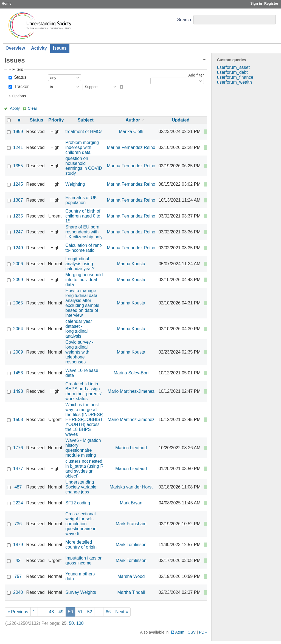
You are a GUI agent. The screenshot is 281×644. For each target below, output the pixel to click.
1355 (18, 166)
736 (18, 524)
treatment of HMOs (84, 132)
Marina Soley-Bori (131, 373)
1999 (18, 132)
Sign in (256, 3)
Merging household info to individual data (84, 280)
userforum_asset (233, 67)
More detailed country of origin (81, 545)
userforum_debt (232, 72)
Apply (15, 108)
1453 (18, 373)
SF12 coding (78, 503)
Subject (86, 120)
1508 (18, 420)
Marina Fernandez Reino (131, 147)
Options (19, 96)
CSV (192, 632)
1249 (18, 248)
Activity (39, 48)
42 (18, 560)
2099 (18, 280)
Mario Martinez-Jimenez (131, 391)
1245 (18, 184)
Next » (122, 612)
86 (108, 612)
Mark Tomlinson (131, 545)
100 (80, 623)
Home (7, 3)
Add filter (196, 75)
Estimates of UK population (81, 200)
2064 (18, 329)
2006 (18, 264)
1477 (18, 469)
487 (18, 487)
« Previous (18, 612)
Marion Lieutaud (131, 448)
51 (80, 612)
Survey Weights (81, 592)
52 (90, 612)
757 (18, 576)
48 (52, 612)
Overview (15, 48)
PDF (203, 632)
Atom (180, 632)
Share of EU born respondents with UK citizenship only (84, 232)
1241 (18, 147)
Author (133, 120)
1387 (18, 200)
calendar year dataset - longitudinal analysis (79, 329)
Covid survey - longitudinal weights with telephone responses (79, 352)
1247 (18, 232)
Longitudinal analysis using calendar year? (80, 264)
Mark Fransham (131, 524)
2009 (18, 352)
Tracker (21, 87)
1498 (18, 391)
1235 (18, 216)
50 (71, 623)
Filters (18, 69)
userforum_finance (235, 77)
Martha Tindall (131, 592)
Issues (60, 48)
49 (61, 612)
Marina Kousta (131, 264)
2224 (18, 503)
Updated (181, 120)
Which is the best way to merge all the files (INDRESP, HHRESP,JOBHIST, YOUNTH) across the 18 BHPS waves (84, 420)
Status (20, 77)
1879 (18, 545)
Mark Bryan (131, 503)
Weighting (75, 184)
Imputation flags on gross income (84, 560)
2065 (18, 303)
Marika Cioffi (131, 132)
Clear (32, 108)
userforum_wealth (234, 82)
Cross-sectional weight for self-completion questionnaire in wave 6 (81, 524)
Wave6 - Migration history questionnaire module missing (83, 448)
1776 (18, 448)
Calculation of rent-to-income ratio (84, 248)
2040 (18, 592)
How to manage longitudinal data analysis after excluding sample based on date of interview (82, 303)
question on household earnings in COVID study (84, 166)
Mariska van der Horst (131, 487)
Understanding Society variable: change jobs (81, 487)
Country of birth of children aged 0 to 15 (83, 216)
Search (184, 20)
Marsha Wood (131, 576)
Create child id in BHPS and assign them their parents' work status (83, 391)
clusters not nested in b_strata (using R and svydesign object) (84, 469)
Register (271, 3)
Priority (56, 120)
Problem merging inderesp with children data (82, 147)
